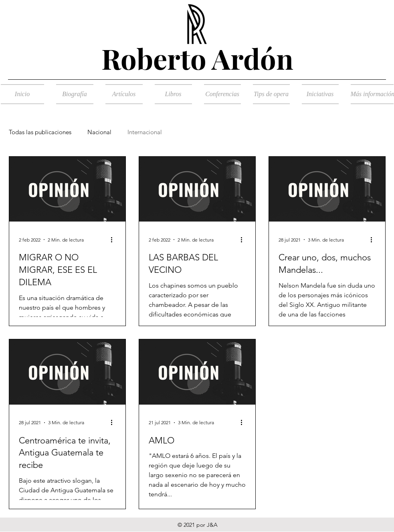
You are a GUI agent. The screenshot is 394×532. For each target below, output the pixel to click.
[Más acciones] (115, 240)
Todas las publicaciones (40, 132)
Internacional (145, 132)
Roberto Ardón (197, 58)
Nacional (99, 132)
